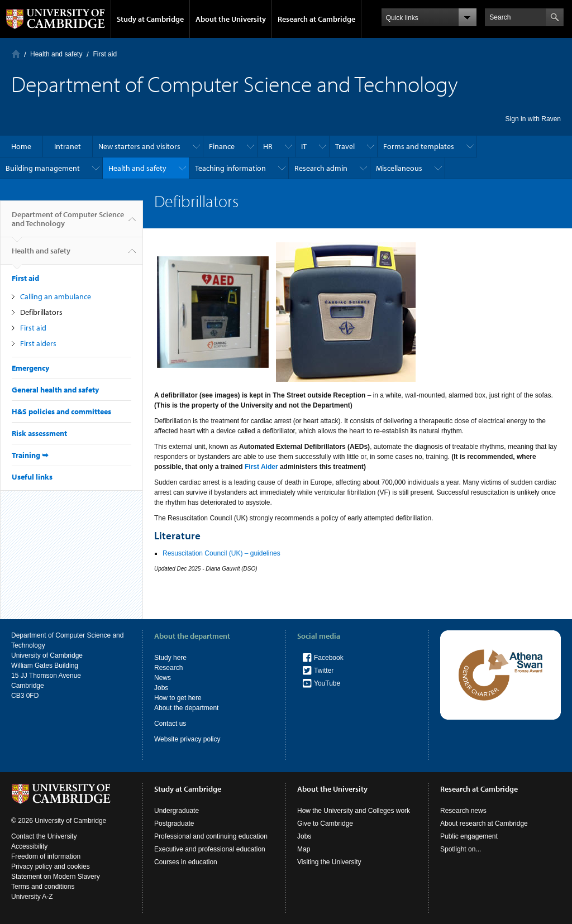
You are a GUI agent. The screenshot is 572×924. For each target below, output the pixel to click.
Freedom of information (46, 856)
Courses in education (186, 862)
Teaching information (230, 168)
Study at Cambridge (150, 19)
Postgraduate (174, 824)
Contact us (170, 724)
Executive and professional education (210, 849)
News (163, 678)
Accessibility (29, 846)
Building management (43, 168)
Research (168, 668)
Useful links (32, 477)
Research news (463, 811)
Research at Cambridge (316, 19)
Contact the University (44, 836)
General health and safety (55, 390)
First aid (105, 54)
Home (16, 54)
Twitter (324, 671)
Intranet (68, 146)
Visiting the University (329, 862)
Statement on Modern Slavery (56, 877)
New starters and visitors (139, 146)
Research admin (321, 168)
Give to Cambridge (325, 824)
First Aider (261, 467)
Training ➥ (30, 455)
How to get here (178, 698)
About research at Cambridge (484, 824)
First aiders (38, 343)
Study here (170, 658)
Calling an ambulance (56, 296)
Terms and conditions (43, 887)
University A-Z (32, 897)
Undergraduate (177, 811)
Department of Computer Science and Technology (68, 223)
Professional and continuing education (211, 836)
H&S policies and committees (61, 411)
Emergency (30, 368)
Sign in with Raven (533, 119)
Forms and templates (419, 146)
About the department (186, 708)
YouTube (327, 683)
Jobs (161, 688)
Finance (222, 146)
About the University (231, 19)
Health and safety (56, 54)
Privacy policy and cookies (51, 866)
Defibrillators (41, 312)
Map (304, 849)
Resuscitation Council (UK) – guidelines (222, 553)
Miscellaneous (399, 168)
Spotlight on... (461, 849)
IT (304, 146)
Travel (345, 146)
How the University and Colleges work (354, 811)
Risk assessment (39, 433)
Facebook (329, 658)
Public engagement (469, 836)
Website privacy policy (187, 739)
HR (268, 146)
